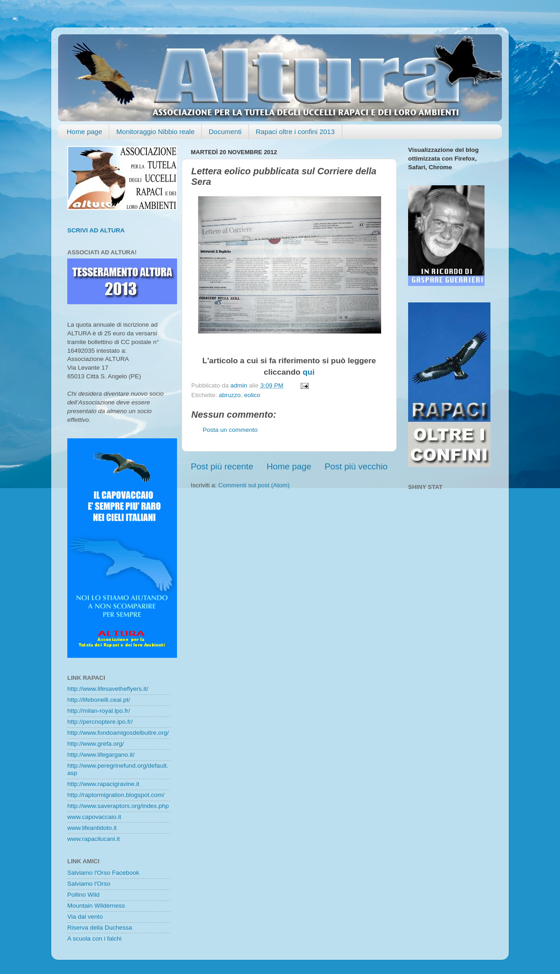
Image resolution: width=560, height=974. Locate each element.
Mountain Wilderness (96, 906)
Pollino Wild (83, 895)
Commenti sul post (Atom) (254, 485)
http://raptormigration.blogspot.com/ (116, 795)
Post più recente (222, 466)
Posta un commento (230, 430)
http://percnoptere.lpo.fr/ (100, 722)
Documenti (225, 132)
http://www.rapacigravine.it (103, 784)
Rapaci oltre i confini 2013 (295, 132)
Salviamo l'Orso (89, 884)
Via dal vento (85, 917)
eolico (252, 395)
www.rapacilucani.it (94, 839)
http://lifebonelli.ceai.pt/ (99, 700)
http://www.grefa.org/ (96, 744)
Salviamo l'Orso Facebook (103, 873)
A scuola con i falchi (94, 939)
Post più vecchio (356, 466)
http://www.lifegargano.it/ (101, 755)
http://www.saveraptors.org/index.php (118, 806)
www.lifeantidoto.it (92, 828)
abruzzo (230, 395)
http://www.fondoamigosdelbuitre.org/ (118, 733)
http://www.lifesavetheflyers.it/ (108, 689)
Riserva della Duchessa (100, 928)
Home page (85, 132)
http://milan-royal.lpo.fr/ (99, 711)
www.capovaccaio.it (94, 817)
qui (308, 372)
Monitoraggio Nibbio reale (155, 132)
